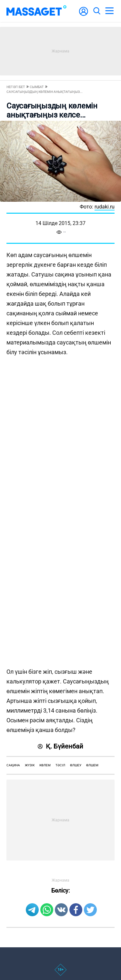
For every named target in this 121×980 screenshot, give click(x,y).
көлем (45, 765)
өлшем (92, 765)
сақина (13, 765)
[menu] (109, 11)
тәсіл (60, 765)
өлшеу (76, 765)
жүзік (30, 765)
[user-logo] (84, 15)
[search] (96, 11)
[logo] (36, 11)
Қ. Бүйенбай (60, 746)
